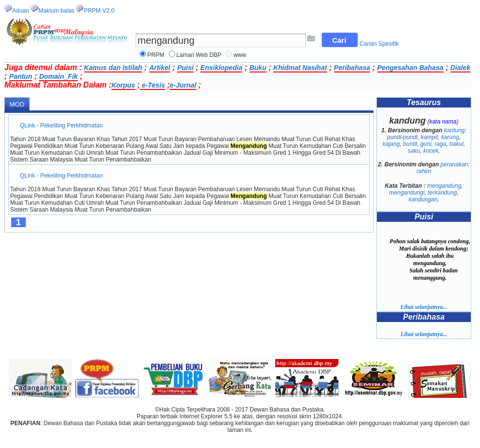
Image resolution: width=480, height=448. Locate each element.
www (240, 55)
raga (441, 144)
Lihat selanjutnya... (424, 307)
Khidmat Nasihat (300, 68)
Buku (258, 68)
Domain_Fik (58, 76)
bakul (456, 144)
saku (414, 151)
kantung (454, 130)
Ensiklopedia (221, 68)
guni (426, 144)
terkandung (443, 193)
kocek (431, 151)
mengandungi (407, 193)
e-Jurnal (183, 85)
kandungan (423, 199)
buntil (410, 144)
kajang (391, 144)
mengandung (444, 186)
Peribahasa (352, 68)
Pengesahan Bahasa (410, 68)
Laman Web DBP (199, 55)
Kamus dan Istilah (113, 68)
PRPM (156, 55)
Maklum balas (56, 11)
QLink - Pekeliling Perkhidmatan (62, 125)
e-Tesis (153, 85)
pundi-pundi (402, 137)
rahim (424, 171)
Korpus (123, 85)
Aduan (21, 11)
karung (450, 137)
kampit (429, 137)
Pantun (21, 76)
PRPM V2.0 (99, 11)
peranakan (454, 164)
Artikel (160, 68)
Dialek (460, 68)
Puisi (185, 68)
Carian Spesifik (379, 44)
